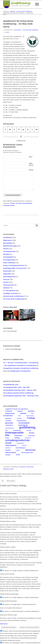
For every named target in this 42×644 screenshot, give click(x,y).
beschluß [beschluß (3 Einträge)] (31, 411)
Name (31, 157)
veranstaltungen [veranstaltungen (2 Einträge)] (21, 448)
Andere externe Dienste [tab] (7, 574)
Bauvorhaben (8, 243)
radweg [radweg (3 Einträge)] (17, 438)
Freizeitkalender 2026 (11, 385)
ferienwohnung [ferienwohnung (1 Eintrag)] (30, 416)
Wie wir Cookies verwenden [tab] (8, 494)
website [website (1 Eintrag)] (18, 450)
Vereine (6, 282)
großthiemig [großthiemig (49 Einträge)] (27, 427)
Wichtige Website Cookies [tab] (8, 521)
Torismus (6, 279)
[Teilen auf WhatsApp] (14, 130)
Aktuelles (6, 254)
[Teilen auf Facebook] (5, 130)
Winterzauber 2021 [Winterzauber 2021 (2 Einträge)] (27, 453)
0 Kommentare (17, 30)
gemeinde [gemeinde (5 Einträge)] (9, 423)
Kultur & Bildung (9, 263)
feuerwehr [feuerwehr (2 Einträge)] (8, 418)
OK (3, 481)
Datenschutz (30, 467)
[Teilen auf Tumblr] (28, 130)
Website (31, 170)
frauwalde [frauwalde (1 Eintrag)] (19, 418)
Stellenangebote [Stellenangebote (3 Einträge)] (11, 445)
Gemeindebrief (8, 257)
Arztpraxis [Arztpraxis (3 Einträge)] (9, 411)
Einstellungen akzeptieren (9, 627)
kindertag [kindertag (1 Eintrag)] (29, 430)
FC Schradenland (9, 291)
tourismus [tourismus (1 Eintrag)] (24, 445)
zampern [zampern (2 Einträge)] (8, 455)
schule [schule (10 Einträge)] (8, 443)
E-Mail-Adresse (31, 165)
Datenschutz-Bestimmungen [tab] (9, 615)
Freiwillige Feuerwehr (11, 293)
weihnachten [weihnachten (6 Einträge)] (30, 450)
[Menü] (36, 4)
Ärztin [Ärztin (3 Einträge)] (18, 455)
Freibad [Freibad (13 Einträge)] (31, 418)
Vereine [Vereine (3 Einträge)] (8, 450)
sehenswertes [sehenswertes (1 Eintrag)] (20, 443)
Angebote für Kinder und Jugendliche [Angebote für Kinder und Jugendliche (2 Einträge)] (17, 409)
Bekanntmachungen (10, 246)
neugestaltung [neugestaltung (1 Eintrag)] (31, 436)
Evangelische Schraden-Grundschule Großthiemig (21, 368)
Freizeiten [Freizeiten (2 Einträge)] (8, 421)
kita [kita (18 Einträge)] (7, 435)
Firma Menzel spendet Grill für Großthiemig (18, 393)
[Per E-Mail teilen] (37, 130)
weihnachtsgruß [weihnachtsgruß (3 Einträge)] (11, 452)
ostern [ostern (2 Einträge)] (7, 438)
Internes (6, 249)
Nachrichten (7, 271)
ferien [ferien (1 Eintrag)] (19, 416)
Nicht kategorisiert (9, 277)
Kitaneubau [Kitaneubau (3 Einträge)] (18, 436)
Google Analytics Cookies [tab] (8, 547)
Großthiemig (8, 237)
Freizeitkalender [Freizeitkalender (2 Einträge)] (22, 421)
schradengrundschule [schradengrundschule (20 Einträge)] (17, 440)
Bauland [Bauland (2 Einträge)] (20, 411)
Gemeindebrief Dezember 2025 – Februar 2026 (20, 390)
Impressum (23, 467)
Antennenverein (9, 285)
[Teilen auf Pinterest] (19, 130)
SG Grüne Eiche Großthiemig (31, 30)
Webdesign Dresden (8, 469)
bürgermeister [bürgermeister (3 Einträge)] (10, 413)
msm (8, 32)
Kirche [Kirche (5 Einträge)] (32, 433)
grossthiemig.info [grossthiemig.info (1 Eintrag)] (10, 428)
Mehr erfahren (11, 481)
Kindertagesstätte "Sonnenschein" (15, 268)
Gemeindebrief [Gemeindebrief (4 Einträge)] (24, 423)
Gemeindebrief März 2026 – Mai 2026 (16, 387)
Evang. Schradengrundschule (13, 265)
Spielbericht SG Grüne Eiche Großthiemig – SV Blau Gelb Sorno (18, 24)
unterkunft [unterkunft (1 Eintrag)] (8, 448)
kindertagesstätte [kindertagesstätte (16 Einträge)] (14, 433)
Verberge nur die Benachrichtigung (29, 627)
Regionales (7, 274)
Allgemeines (7, 240)
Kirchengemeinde (9, 251)
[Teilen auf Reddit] (32, 130)
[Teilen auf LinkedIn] (23, 130)
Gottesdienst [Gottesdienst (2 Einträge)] (9, 425)
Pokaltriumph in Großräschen (20, 371)
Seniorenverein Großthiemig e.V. (15, 296)
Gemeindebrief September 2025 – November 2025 (21, 396)
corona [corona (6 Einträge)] (23, 413)
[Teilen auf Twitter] (10, 130)
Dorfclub (6, 288)
